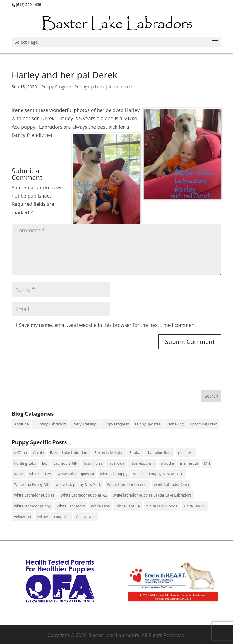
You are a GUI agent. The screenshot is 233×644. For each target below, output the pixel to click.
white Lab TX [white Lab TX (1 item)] (194, 506)
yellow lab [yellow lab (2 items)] (22, 517)
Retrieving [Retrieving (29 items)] (175, 424)
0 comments (121, 87)
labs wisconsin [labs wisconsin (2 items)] (143, 463)
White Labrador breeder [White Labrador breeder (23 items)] (128, 485)
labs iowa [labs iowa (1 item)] (116, 463)
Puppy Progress (57, 87)
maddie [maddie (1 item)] (167, 463)
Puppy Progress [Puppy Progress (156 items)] (115, 424)
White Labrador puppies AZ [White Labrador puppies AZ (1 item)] (84, 495)
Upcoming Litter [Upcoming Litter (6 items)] (203, 424)
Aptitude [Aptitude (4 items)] (21, 424)
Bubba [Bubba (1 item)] (135, 453)
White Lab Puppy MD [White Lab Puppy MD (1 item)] (32, 485)
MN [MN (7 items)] (207, 463)
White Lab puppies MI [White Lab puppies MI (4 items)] (76, 474)
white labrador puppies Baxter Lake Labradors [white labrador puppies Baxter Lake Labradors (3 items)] (152, 495)
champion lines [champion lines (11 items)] (159, 453)
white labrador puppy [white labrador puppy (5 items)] (32, 506)
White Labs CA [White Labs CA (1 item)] (128, 506)
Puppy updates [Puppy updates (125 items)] (148, 424)
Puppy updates (89, 87)
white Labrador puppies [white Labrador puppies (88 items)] (34, 495)
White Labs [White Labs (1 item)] (100, 506)
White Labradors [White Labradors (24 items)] (71, 506)
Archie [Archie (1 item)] (38, 453)
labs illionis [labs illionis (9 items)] (93, 463)
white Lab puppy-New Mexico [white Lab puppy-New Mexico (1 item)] (158, 474)
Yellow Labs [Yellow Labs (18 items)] (85, 517)
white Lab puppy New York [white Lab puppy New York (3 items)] (78, 485)
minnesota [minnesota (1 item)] (189, 463)
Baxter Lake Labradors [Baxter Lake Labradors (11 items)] (69, 453)
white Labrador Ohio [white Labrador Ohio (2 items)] (172, 485)
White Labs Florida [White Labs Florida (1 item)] (162, 506)
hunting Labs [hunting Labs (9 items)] (25, 463)
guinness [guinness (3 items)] (186, 453)
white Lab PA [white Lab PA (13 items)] (40, 474)
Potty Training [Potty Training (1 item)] (85, 424)
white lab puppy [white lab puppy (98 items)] (114, 474)
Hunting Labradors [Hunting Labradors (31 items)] (51, 424)
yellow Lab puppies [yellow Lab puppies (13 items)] (53, 517)
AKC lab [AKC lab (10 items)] (20, 453)
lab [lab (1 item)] (45, 463)
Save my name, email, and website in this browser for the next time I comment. (108, 325)
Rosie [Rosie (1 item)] (19, 474)
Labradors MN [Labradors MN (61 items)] (66, 463)
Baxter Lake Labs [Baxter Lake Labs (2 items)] (109, 453)
